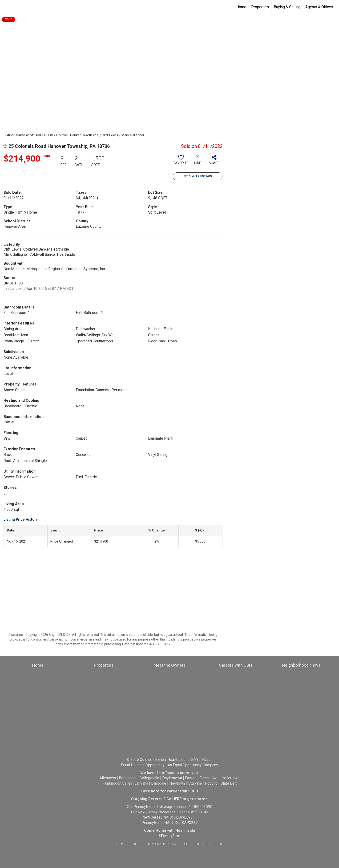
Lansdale (159, 783)
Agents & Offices (319, 7)
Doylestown (172, 778)
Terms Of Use (128, 844)
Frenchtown (209, 778)
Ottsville (195, 783)
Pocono (211, 783)
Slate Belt (229, 783)
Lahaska (141, 783)
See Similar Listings (198, 176)
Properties (260, 7)
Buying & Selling (287, 7)
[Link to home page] (6, 7)
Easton (191, 778)
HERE (177, 799)
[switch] (181, 162)
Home (241, 7)
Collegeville (149, 778)
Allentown (108, 778)
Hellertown (230, 778)
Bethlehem (128, 778)
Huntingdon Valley (117, 783)
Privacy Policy (161, 844)
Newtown (177, 783)
